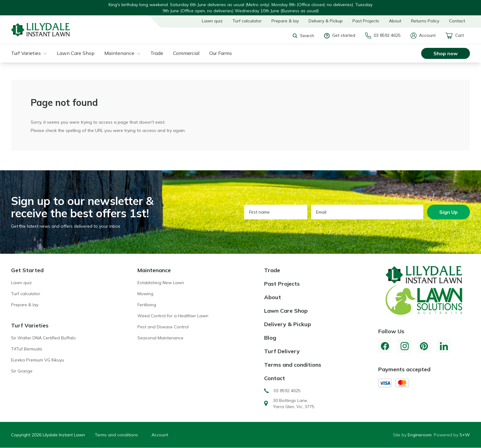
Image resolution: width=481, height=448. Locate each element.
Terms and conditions (293, 365)
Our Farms (221, 53)
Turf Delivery (282, 351)
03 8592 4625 (383, 36)
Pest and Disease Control (163, 327)
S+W (465, 435)
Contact (457, 21)
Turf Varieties (26, 53)
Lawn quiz (212, 21)
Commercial (186, 53)
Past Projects (366, 21)
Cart (455, 36)
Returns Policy (425, 21)
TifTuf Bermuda (27, 349)
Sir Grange (22, 371)
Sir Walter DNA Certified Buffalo (43, 338)
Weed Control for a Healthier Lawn (173, 316)
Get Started (27, 270)
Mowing (145, 294)
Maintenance (119, 53)
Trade (157, 53)
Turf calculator (247, 21)
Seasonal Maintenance (160, 338)
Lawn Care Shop (76, 53)
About (395, 21)
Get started (340, 35)
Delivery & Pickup (326, 21)
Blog (270, 338)
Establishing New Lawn (161, 283)
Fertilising (147, 305)
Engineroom (420, 435)
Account (423, 36)
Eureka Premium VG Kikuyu (38, 360)
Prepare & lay (285, 21)
